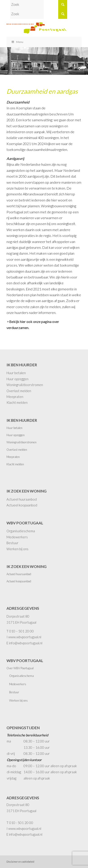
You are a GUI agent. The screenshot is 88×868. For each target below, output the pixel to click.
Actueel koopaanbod (22, 505)
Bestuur (12, 543)
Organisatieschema (21, 531)
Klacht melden (17, 402)
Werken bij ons (17, 549)
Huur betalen (16, 373)
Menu (17, 42)
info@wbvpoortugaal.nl (26, 643)
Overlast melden (19, 391)
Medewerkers (17, 537)
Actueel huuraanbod (22, 499)
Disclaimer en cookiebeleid (20, 862)
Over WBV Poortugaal (20, 668)
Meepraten (15, 397)
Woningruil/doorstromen (25, 385)
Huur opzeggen (17, 379)
